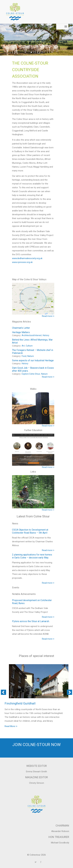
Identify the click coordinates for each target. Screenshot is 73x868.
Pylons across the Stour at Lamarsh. (31, 621)
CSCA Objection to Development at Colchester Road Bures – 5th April (30, 531)
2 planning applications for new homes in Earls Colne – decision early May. (32, 556)
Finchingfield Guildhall (20, 703)
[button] (60, 27)
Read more (48, 550)
